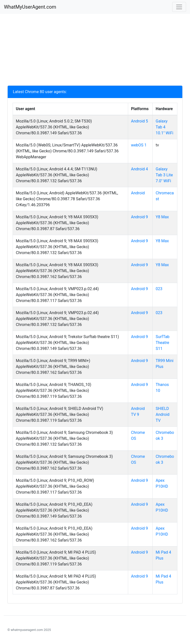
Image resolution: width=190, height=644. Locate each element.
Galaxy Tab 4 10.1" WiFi (164, 127)
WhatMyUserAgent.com (30, 7)
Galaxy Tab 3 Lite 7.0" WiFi (164, 175)
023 (159, 289)
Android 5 (140, 121)
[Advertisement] (95, 51)
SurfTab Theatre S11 (163, 343)
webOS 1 (139, 145)
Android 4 (140, 169)
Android (138, 193)
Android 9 (140, 217)
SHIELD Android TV (163, 414)
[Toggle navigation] (179, 7)
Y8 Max (162, 217)
